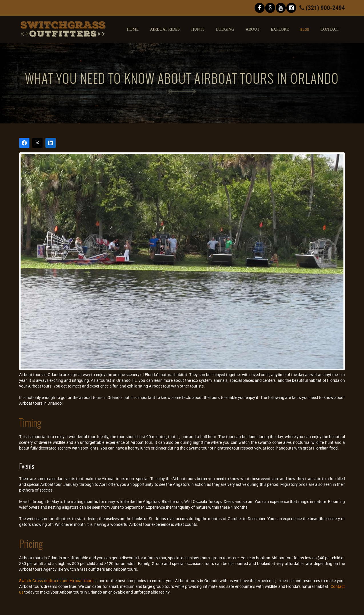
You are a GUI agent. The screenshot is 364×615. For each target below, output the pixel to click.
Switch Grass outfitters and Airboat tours (56, 581)
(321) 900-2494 (322, 8)
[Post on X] (37, 143)
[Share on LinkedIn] (51, 143)
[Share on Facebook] (24, 143)
